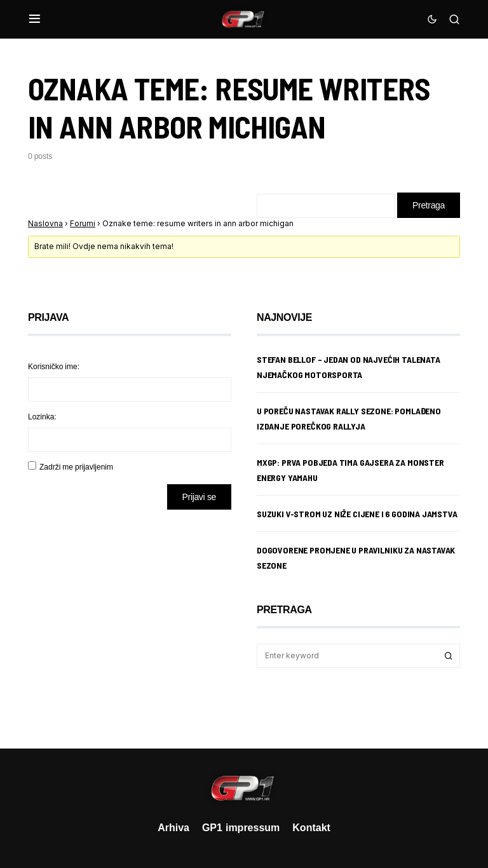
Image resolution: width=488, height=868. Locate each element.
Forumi (83, 223)
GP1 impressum (241, 827)
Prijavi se (199, 497)
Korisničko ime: (54, 366)
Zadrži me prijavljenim (76, 467)
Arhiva (173, 827)
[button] (35, 19)
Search (449, 656)
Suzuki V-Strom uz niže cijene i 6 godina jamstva (357, 514)
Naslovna (45, 223)
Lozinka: (42, 417)
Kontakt (311, 827)
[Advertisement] (130, 620)
